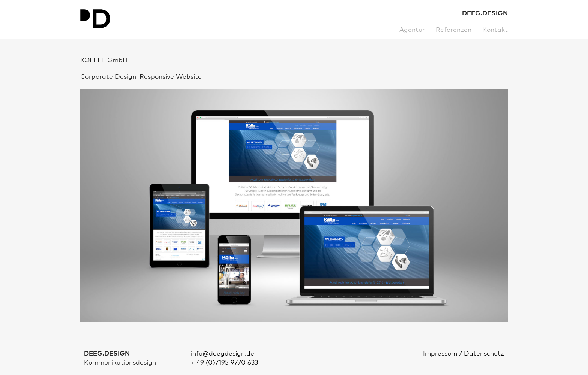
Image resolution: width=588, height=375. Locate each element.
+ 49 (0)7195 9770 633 (224, 363)
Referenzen (454, 30)
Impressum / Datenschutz (463, 354)
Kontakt (495, 30)
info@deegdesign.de (223, 354)
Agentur (412, 30)
